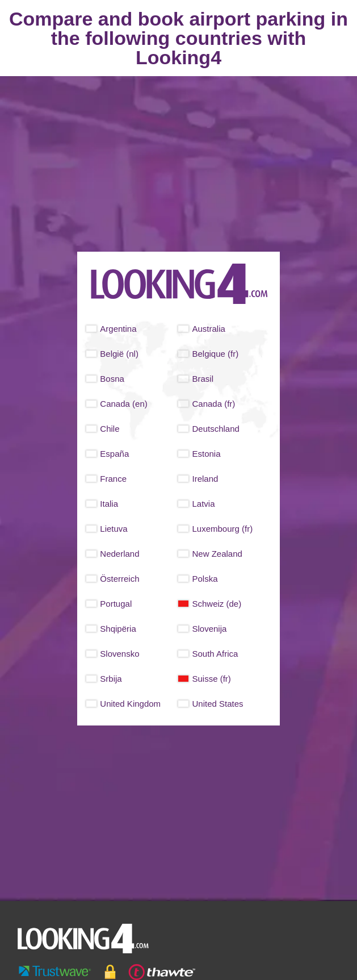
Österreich (119, 579)
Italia (109, 504)
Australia (208, 329)
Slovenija (209, 629)
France (113, 479)
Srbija (111, 679)
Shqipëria (118, 629)
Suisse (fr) (211, 679)
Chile (110, 429)
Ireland (205, 479)
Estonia (206, 454)
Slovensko (119, 654)
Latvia (203, 504)
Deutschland (215, 429)
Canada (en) (123, 404)
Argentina (118, 329)
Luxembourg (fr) (222, 529)
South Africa (215, 654)
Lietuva (114, 529)
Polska (205, 579)
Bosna (112, 379)
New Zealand (217, 554)
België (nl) (119, 354)
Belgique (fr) (215, 354)
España (114, 454)
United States (217, 704)
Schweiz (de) (217, 604)
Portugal (116, 604)
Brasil (203, 379)
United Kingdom (130, 704)
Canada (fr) (213, 404)
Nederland (119, 554)
